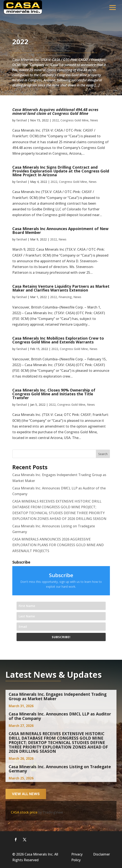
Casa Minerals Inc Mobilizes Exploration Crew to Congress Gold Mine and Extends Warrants (58, 340)
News (94, 120)
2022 (55, 120)
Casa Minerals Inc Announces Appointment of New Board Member (60, 231)
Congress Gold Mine (74, 120)
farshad (22, 120)
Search (103, 454)
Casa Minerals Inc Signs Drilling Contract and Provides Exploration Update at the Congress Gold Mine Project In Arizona (61, 171)
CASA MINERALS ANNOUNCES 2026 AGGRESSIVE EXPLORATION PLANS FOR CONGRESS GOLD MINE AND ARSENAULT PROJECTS (58, 545)
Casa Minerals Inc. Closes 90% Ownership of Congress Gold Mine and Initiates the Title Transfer (54, 394)
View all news (26, 794)
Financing (65, 297)
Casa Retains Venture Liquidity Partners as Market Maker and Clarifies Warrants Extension (61, 288)
